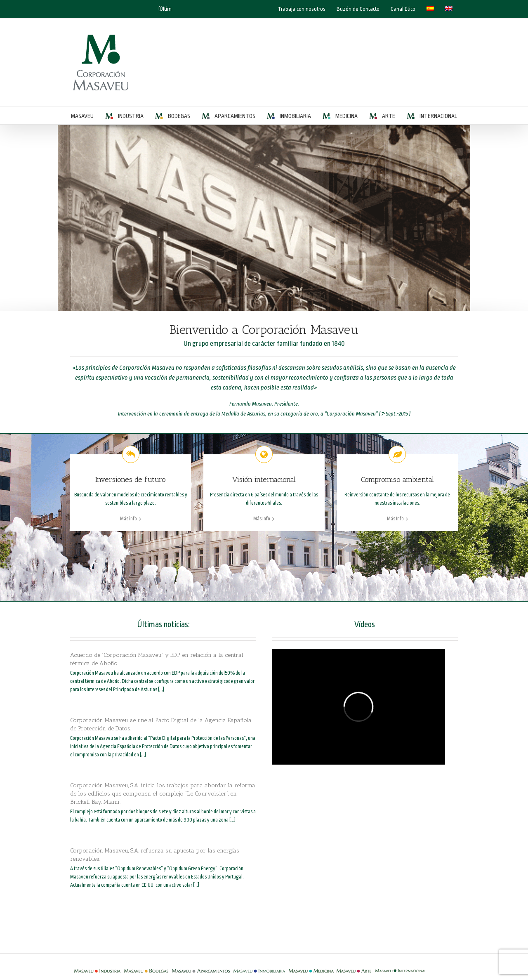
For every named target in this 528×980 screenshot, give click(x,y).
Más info (128, 519)
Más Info (262, 519)
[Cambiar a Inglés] (449, 9)
